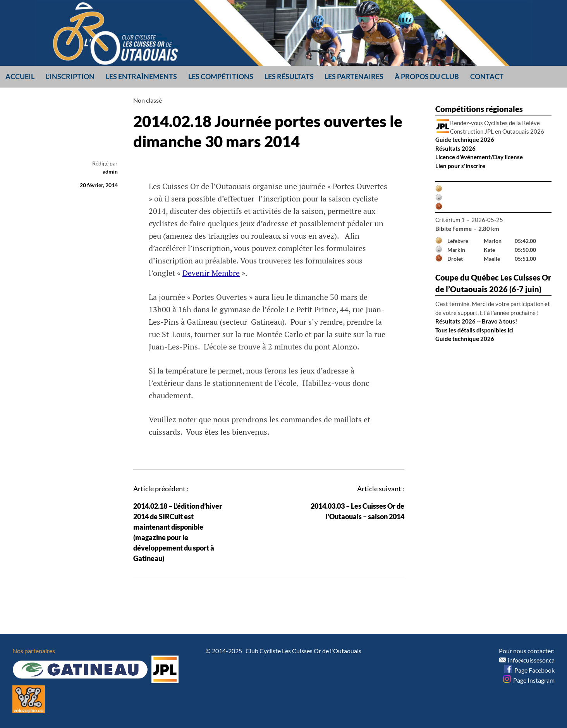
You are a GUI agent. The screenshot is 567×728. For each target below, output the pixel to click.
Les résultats (289, 76)
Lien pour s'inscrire (460, 166)
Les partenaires (354, 76)
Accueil (20, 76)
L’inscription (70, 76)
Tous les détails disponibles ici (474, 330)
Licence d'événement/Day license (479, 157)
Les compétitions (221, 76)
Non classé (148, 100)
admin (110, 171)
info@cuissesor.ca (531, 660)
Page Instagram (529, 680)
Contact (487, 76)
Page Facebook (529, 670)
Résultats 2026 (455, 148)
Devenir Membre (211, 273)
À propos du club (427, 76)
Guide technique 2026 (465, 139)
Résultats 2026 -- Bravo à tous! (476, 321)
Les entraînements (141, 76)
